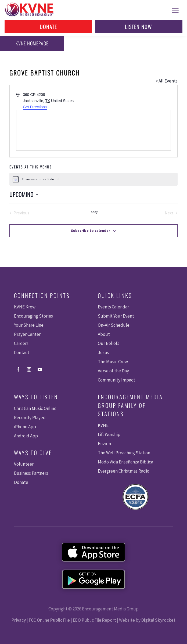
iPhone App (25, 427)
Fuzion (104, 444)
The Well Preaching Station (124, 453)
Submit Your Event (116, 316)
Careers (21, 343)
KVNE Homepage (32, 43)
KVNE (103, 425)
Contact (22, 352)
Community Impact (116, 380)
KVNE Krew (25, 307)
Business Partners (31, 473)
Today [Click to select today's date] (93, 212)
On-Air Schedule (114, 325)
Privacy (19, 620)
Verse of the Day (113, 371)
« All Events (167, 81)
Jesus (103, 352)
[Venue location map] (93, 130)
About (104, 334)
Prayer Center (27, 334)
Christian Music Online (35, 408)
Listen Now (139, 27)
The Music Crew (113, 362)
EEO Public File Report (94, 620)
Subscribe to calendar (91, 231)
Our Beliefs (109, 343)
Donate (48, 27)
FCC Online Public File (49, 620)
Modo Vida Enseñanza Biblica (125, 462)
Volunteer (24, 464)
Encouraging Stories (33, 316)
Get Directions (35, 107)
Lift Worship (109, 434)
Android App (26, 436)
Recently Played (30, 418)
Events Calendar (113, 307)
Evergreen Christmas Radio (124, 471)
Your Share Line (29, 325)
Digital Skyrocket (158, 620)
